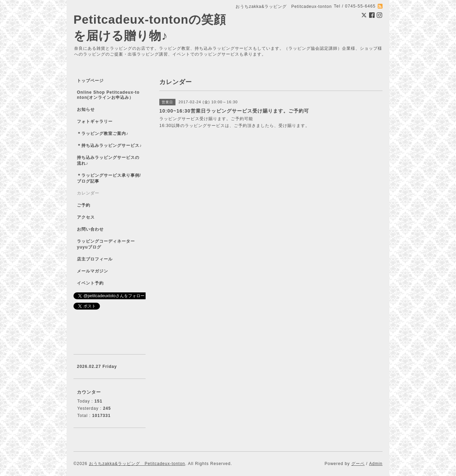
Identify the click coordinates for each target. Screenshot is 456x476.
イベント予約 (90, 283)
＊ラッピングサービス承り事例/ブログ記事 (109, 178)
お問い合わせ (90, 229)
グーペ (358, 464)
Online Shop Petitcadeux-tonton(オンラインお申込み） (108, 95)
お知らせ (86, 109)
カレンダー (88, 193)
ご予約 (84, 205)
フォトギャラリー (95, 121)
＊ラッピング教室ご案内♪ (103, 133)
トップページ (90, 81)
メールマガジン (93, 271)
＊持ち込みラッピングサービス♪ (109, 146)
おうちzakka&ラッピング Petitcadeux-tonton (137, 464)
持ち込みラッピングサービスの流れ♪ (108, 160)
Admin (376, 464)
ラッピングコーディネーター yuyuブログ (110, 244)
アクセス (86, 217)
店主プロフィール (95, 259)
